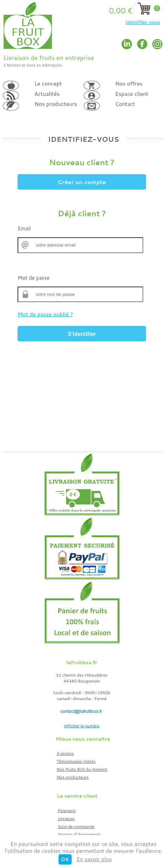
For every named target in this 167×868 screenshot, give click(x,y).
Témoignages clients (76, 761)
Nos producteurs (73, 777)
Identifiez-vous (143, 22)
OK (65, 859)
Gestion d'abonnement (79, 834)
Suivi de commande (76, 826)
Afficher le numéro (82, 726)
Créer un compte (82, 182)
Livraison (66, 819)
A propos (65, 753)
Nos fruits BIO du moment (82, 769)
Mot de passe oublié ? (45, 314)
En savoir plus (94, 859)
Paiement (67, 811)
